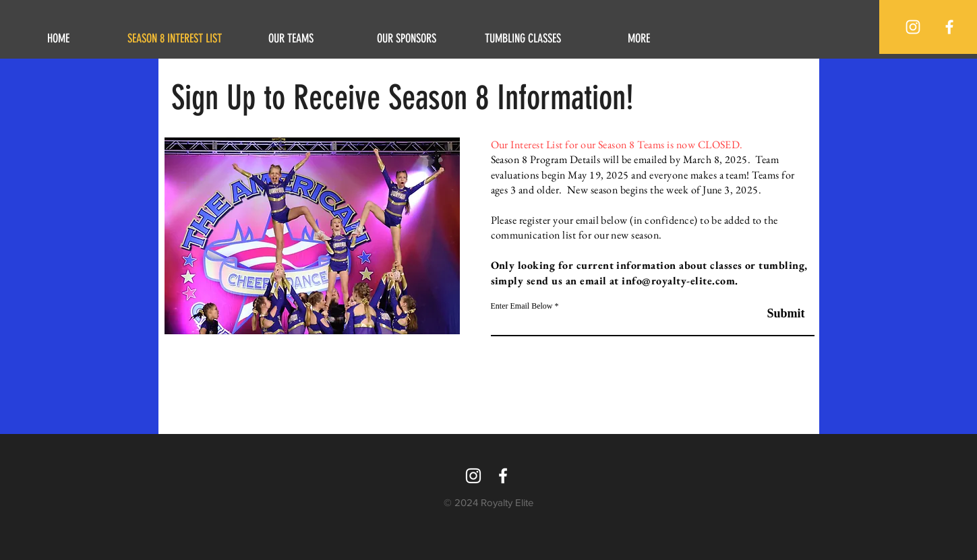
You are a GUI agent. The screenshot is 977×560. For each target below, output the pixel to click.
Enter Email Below (522, 306)
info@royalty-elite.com (678, 281)
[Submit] (771, 314)
